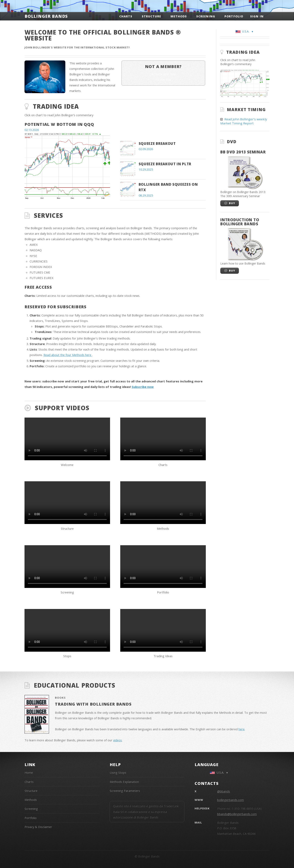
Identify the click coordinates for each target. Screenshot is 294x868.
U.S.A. (244, 31)
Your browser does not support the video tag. (67, 439)
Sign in (257, 16)
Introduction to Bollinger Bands (240, 222)
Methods (179, 16)
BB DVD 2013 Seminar (243, 152)
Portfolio (234, 16)
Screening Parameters (125, 791)
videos (117, 740)
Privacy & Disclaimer (38, 827)
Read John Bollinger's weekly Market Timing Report (244, 121)
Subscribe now (143, 387)
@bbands (223, 791)
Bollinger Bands (46, 16)
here (242, 729)
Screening (206, 16)
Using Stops (118, 772)
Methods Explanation (124, 782)
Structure (151, 16)
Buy (232, 203)
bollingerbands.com (230, 800)
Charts (126, 16)
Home (29, 772)
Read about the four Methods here (68, 355)
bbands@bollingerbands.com (237, 814)
